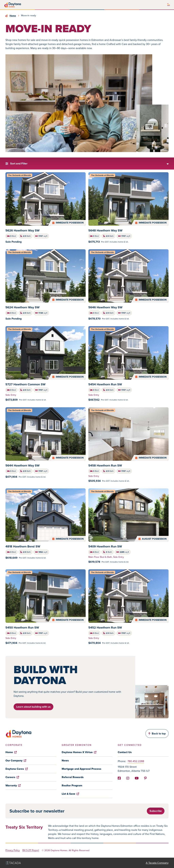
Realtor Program (72, 785)
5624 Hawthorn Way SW (23, 307)
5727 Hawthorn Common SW (25, 384)
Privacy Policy (13, 850)
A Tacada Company (157, 863)
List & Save (70, 794)
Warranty (13, 785)
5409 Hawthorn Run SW (105, 546)
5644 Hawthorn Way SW (23, 465)
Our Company (16, 760)
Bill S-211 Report (31, 850)
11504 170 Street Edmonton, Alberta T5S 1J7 (134, 769)
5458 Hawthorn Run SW (105, 465)
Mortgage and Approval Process (81, 769)
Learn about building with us (33, 707)
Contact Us (125, 752)
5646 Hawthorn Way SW (105, 307)
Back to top (157, 734)
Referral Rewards (73, 777)
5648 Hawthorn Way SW (105, 230)
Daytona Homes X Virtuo (79, 752)
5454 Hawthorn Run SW (105, 384)
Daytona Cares (17, 769)
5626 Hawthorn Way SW (23, 230)
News (65, 760)
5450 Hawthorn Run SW (22, 628)
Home (13, 16)
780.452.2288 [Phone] (136, 761)
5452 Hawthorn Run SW (105, 628)
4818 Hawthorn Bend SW (23, 546)
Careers (12, 777)
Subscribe (156, 811)
